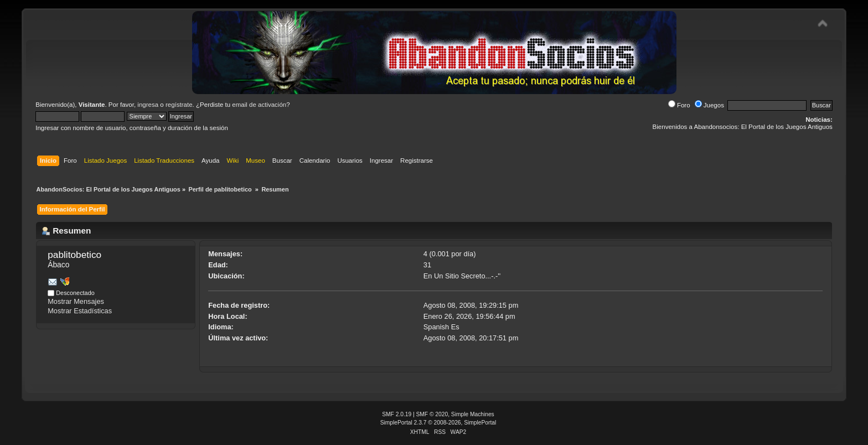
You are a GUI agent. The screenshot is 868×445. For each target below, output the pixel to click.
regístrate (179, 105)
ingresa (148, 105)
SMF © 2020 (432, 414)
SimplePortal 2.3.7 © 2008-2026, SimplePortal (438, 423)
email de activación (259, 105)
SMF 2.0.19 (397, 414)
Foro (679, 105)
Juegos (709, 105)
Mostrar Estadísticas (80, 311)
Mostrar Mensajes (76, 301)
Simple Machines (473, 414)
